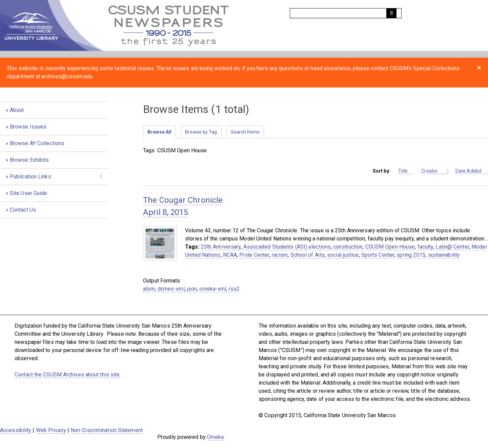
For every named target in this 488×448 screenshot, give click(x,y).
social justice (343, 255)
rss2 (234, 289)
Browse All (159, 132)
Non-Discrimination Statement (107, 430)
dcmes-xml (171, 289)
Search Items (245, 132)
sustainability (444, 255)
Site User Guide (29, 193)
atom (149, 289)
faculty (425, 247)
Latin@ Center (452, 247)
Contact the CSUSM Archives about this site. (68, 375)
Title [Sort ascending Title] (406, 171)
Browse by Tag (201, 132)
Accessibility (16, 430)
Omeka (216, 437)
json (192, 289)
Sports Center (378, 255)
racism (280, 255)
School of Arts (308, 255)
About (17, 110)
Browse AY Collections (37, 143)
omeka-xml (213, 289)
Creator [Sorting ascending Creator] (433, 171)
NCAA (230, 255)
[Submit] (391, 13)
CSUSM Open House (390, 247)
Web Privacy (51, 430)
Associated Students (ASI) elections (287, 247)
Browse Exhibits (29, 160)
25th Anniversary (221, 247)
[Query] (346, 13)
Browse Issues (28, 127)
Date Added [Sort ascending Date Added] (472, 171)
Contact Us (23, 210)
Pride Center (254, 255)
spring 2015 (411, 255)
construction (348, 247)
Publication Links (30, 177)
